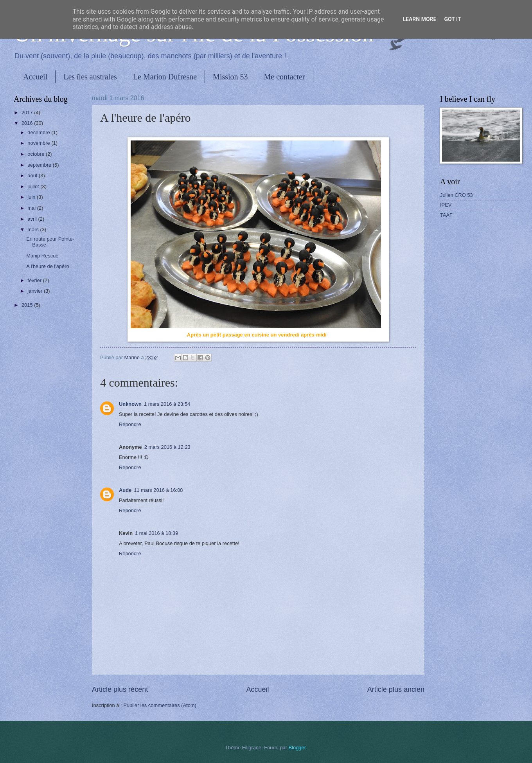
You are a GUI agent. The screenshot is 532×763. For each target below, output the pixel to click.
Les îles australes (90, 77)
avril (33, 219)
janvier (36, 291)
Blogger (297, 748)
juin (32, 197)
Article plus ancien (396, 689)
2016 (28, 123)
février (35, 280)
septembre (40, 165)
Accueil (35, 77)
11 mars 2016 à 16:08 (158, 490)
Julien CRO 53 (457, 195)
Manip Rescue (42, 256)
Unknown (130, 404)
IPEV (446, 205)
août (33, 175)
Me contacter (285, 77)
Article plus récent (120, 689)
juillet (34, 186)
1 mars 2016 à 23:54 (167, 404)
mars (34, 229)
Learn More (419, 19)
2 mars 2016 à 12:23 (167, 447)
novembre (39, 143)
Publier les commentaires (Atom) (160, 705)
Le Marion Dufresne (165, 77)
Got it (452, 19)
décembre (39, 132)
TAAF (446, 215)
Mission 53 (230, 77)
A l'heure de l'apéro (48, 266)
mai (32, 208)
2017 (28, 112)
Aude (125, 490)
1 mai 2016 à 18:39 (156, 533)
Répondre (130, 424)
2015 (28, 305)
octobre (37, 154)
